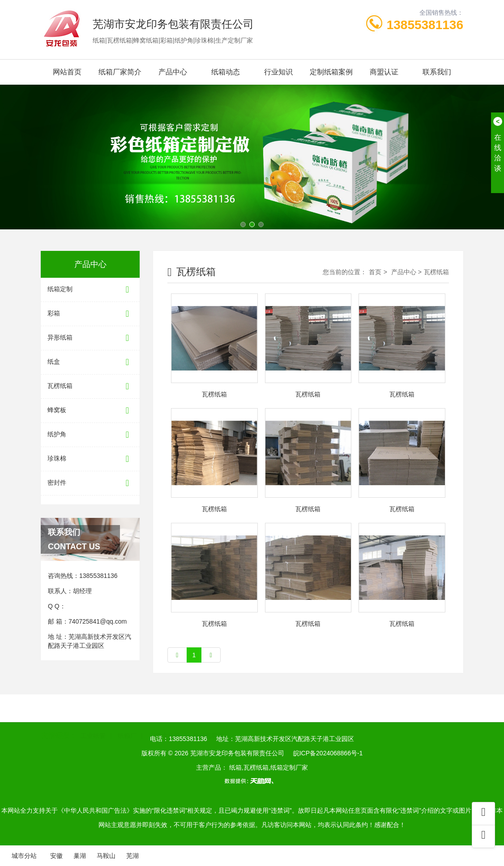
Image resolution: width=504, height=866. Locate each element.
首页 (375, 272)
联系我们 (437, 72)
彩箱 (90, 314)
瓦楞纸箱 (90, 386)
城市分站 (24, 856)
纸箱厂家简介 (120, 72)
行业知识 (278, 72)
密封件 (90, 483)
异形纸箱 (90, 338)
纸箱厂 (127, 722)
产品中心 (173, 72)
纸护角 (90, 435)
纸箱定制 (90, 290)
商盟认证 (384, 72)
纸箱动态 (226, 72)
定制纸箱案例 (331, 72)
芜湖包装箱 (208, 722)
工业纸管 (93, 722)
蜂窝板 (90, 411)
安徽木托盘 (165, 722)
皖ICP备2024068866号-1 (328, 753)
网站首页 (67, 72)
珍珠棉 (90, 459)
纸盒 (90, 362)
